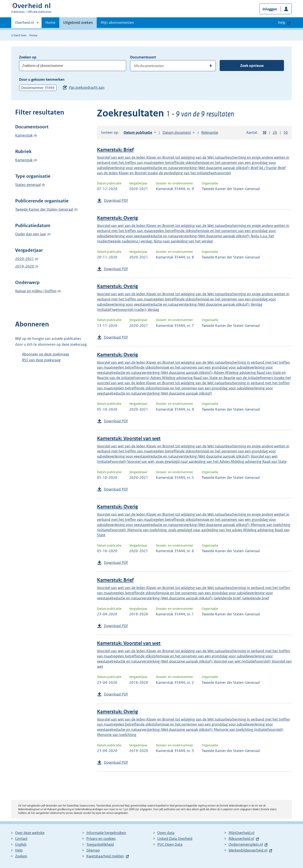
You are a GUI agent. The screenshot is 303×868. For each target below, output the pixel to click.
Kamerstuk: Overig (117, 218)
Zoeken (21, 856)
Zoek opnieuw (252, 66)
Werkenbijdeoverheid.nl (248, 850)
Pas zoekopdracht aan (87, 87)
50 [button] (286, 132)
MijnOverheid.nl (241, 833)
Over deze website (30, 833)
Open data (166, 833)
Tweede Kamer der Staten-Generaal (44, 209)
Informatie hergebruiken (106, 833)
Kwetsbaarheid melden (105, 856)
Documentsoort (143, 57)
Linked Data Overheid (175, 839)
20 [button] (275, 132)
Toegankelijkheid (100, 844)
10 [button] (264, 132)
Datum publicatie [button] (138, 132)
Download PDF (116, 200)
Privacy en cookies (101, 839)
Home (50, 23)
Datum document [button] (177, 132)
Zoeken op (28, 57)
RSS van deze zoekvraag (41, 360)
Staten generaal (28, 185)
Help (19, 850)
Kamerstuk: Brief (115, 150)
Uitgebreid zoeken (78, 23)
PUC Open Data (170, 844)
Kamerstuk (24, 135)
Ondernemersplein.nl (246, 844)
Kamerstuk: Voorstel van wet (129, 438)
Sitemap (93, 850)
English (21, 844)
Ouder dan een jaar (31, 234)
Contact (21, 839)
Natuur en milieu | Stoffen (36, 291)
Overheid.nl (24, 24)
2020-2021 (25, 259)
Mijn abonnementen (117, 23)
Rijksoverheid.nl (241, 839)
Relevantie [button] (210, 132)
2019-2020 (25, 266)
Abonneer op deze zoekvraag (46, 354)
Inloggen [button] (270, 9)
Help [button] (282, 23)
